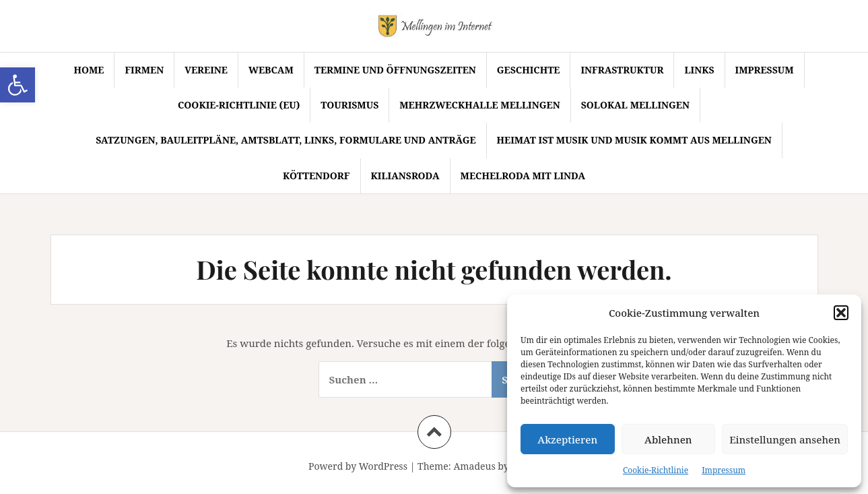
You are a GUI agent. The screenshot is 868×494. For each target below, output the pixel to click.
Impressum (724, 470)
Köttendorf (316, 176)
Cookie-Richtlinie (656, 470)
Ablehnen (668, 439)
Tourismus (349, 105)
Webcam (271, 70)
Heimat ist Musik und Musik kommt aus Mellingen (634, 140)
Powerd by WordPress (358, 466)
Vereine (206, 70)
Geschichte (529, 70)
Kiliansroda (405, 176)
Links (699, 70)
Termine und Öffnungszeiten (395, 70)
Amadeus (474, 466)
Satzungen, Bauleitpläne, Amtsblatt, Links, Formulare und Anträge (286, 140)
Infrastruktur (622, 70)
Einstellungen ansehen (785, 439)
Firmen (144, 70)
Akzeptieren (567, 439)
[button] (18, 85)
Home (89, 70)
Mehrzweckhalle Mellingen (479, 105)
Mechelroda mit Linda (523, 176)
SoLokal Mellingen (635, 105)
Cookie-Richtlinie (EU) (239, 105)
